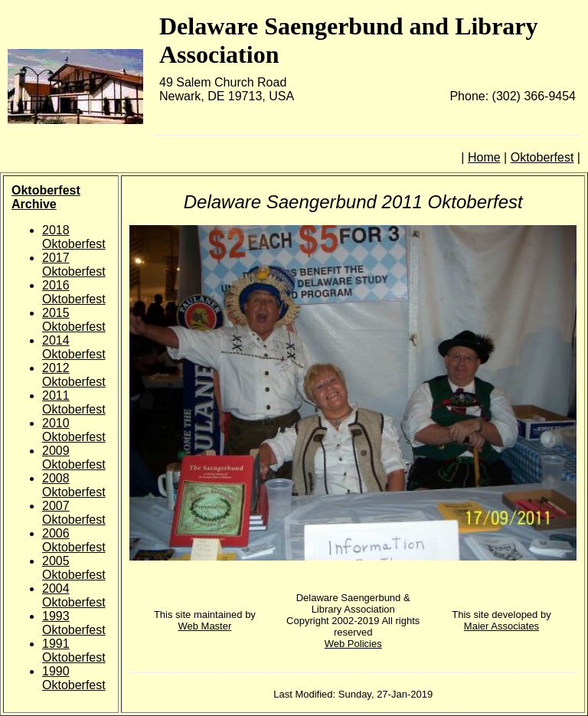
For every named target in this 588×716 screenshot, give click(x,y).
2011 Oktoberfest (74, 402)
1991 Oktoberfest (74, 651)
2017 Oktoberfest (74, 265)
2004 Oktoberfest (74, 595)
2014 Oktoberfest (74, 347)
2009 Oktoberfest (74, 458)
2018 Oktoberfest (74, 237)
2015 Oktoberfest (74, 320)
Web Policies (353, 644)
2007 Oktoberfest (74, 513)
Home (484, 157)
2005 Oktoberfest (74, 568)
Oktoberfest (542, 157)
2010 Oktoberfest (74, 430)
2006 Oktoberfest (74, 540)
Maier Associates (501, 626)
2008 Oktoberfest (74, 485)
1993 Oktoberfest (74, 623)
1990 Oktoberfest (74, 678)
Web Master (204, 626)
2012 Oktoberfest (74, 375)
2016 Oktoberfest (74, 292)
